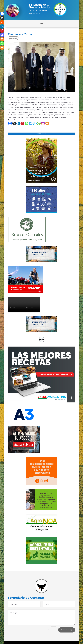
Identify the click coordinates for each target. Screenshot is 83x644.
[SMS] (39, 123)
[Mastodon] (2, 35)
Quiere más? (13, 38)
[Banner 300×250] (42, 212)
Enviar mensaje (67, 630)
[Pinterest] (22, 123)
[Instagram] (43, 123)
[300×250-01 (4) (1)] (42, 402)
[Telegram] (31, 123)
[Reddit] (2, 22)
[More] (47, 123)
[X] (14, 123)
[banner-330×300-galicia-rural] (42, 485)
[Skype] (35, 123)
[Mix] (2, 39)
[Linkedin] (18, 123)
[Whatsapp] (26, 123)
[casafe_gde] (42, 563)
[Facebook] (10, 123)
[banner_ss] (24, 452)
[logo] (42, 342)
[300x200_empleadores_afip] (42, 510)
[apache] (26, 292)
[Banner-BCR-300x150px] (42, 262)
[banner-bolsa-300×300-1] (27, 242)
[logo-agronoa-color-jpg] (42, 533)
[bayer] (42, 182)
